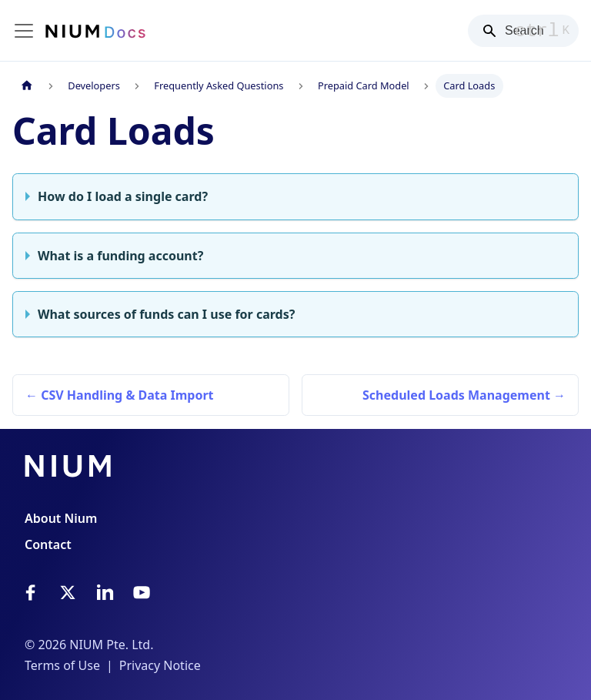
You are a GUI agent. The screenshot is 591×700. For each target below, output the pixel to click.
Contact (48, 544)
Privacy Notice (160, 665)
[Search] (523, 31)
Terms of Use (62, 665)
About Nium (61, 518)
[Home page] (27, 86)
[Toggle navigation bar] (24, 31)
